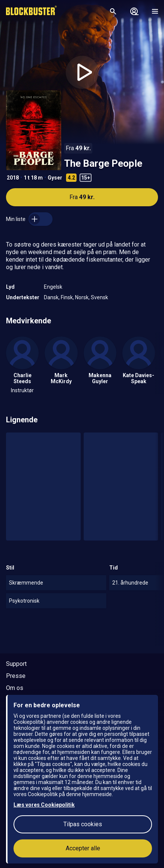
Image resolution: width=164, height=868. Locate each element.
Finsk (67, 297)
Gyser (55, 178)
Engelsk (53, 287)
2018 (13, 178)
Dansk (51, 297)
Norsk (82, 297)
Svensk (99, 297)
